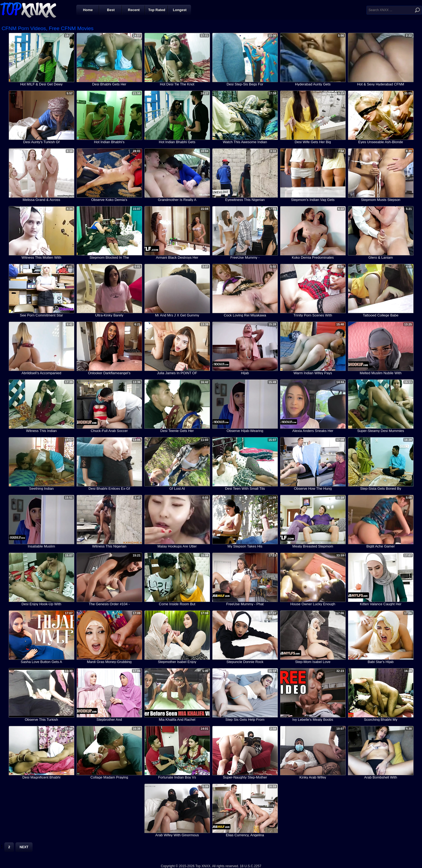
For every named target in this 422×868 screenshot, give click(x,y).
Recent (134, 10)
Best (111, 10)
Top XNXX (28, 9)
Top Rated (157, 10)
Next (24, 847)
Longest (180, 10)
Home (88, 10)
